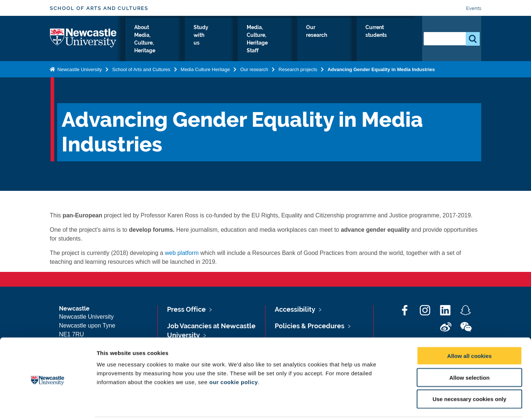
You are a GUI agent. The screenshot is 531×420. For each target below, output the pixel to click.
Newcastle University (79, 69)
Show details (387, 405)
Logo (84, 38)
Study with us (262, 40)
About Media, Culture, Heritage (214, 40)
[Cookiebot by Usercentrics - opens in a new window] (48, 406)
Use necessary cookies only (469, 373)
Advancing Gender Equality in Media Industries (381, 69)
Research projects (298, 69)
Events (474, 8)
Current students (397, 40)
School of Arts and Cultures (99, 8)
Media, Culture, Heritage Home (150, 40)
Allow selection (469, 351)
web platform (182, 253)
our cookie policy (233, 356)
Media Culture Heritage (205, 69)
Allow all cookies (470, 330)
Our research (359, 40)
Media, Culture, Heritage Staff (310, 40)
